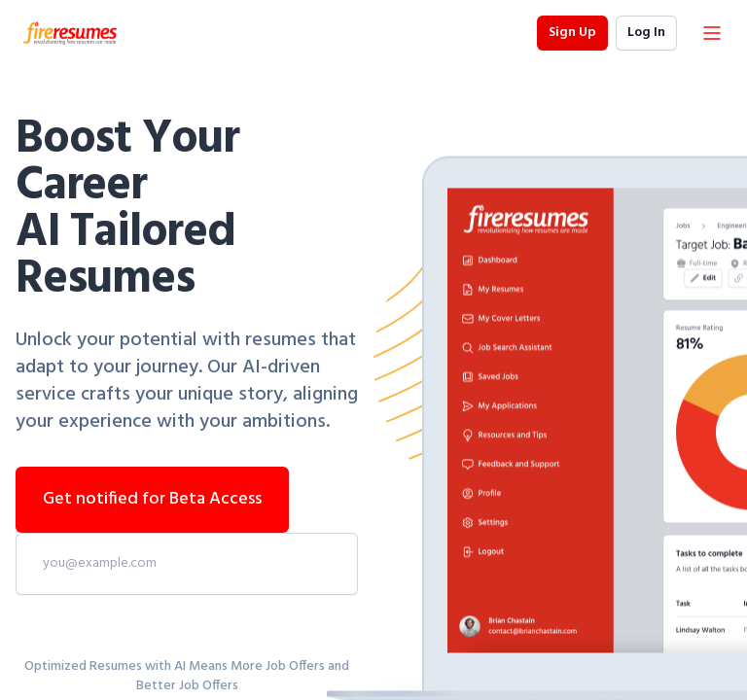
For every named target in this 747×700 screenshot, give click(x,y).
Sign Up (572, 33)
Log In (646, 33)
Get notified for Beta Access (152, 499)
